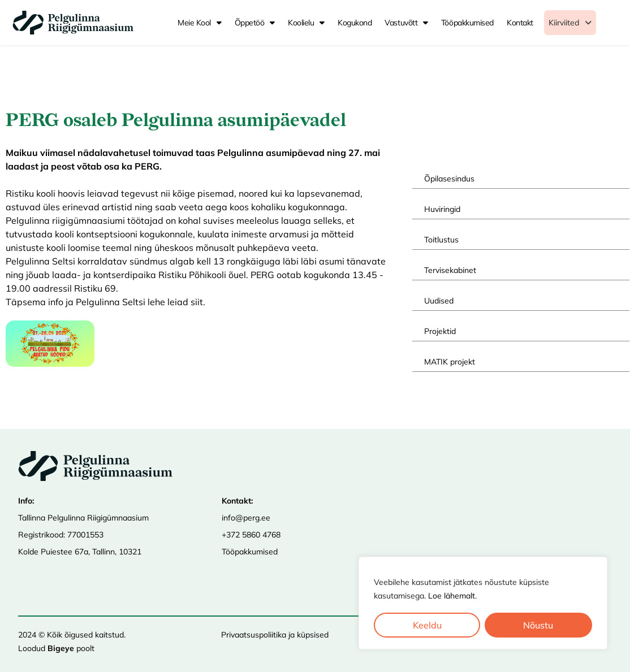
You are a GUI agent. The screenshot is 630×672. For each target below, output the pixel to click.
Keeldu (427, 625)
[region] (483, 603)
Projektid (440, 331)
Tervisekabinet (450, 270)
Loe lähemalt (452, 596)
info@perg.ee (246, 517)
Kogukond (355, 23)
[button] (581, 23)
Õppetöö (255, 23)
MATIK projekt (450, 362)
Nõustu (539, 625)
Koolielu (306, 23)
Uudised (439, 301)
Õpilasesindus (449, 179)
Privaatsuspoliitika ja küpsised (275, 634)
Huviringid (442, 209)
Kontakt (520, 23)
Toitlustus (441, 240)
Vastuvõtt (406, 23)
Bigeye (61, 648)
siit (197, 302)
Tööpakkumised (467, 23)
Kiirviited (581, 23)
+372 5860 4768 (251, 534)
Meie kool (200, 23)
